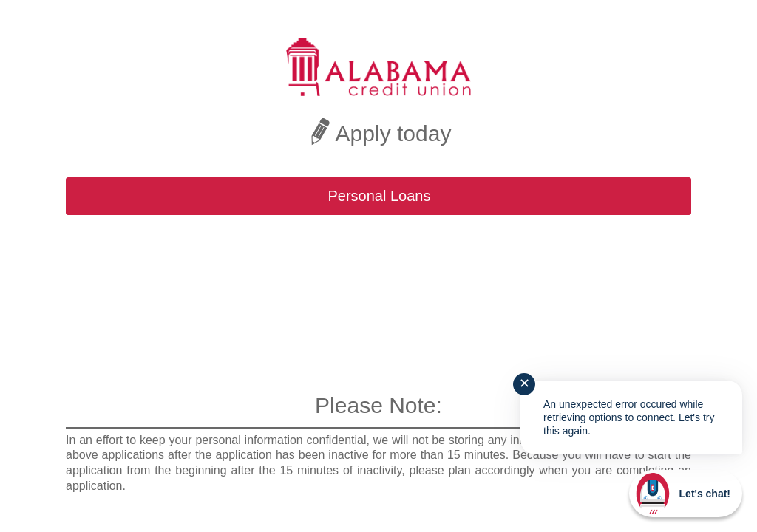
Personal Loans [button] (380, 196)
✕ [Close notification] (525, 383)
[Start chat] (686, 494)
